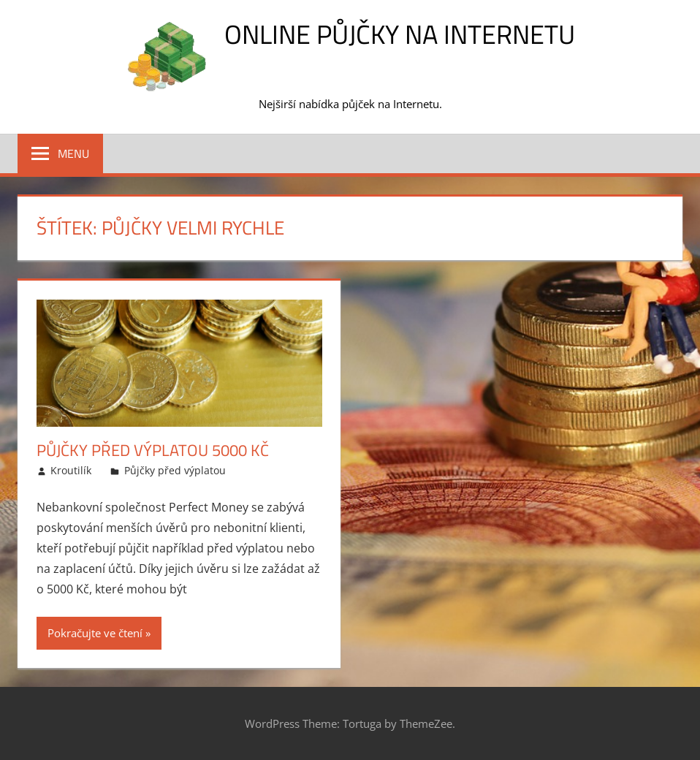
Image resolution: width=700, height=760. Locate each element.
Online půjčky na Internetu (400, 34)
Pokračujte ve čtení (95, 633)
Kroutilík (71, 470)
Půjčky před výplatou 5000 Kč (153, 450)
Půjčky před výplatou (175, 470)
